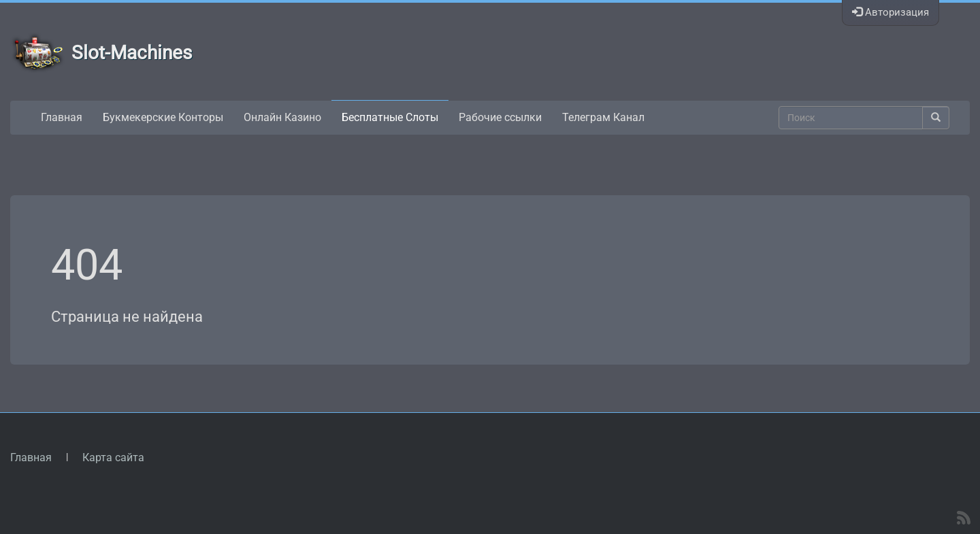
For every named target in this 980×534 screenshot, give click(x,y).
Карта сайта (113, 457)
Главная (62, 117)
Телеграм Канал (603, 117)
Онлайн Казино (282, 117)
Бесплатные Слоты (390, 117)
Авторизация (891, 12)
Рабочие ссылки (500, 117)
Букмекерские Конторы (163, 117)
